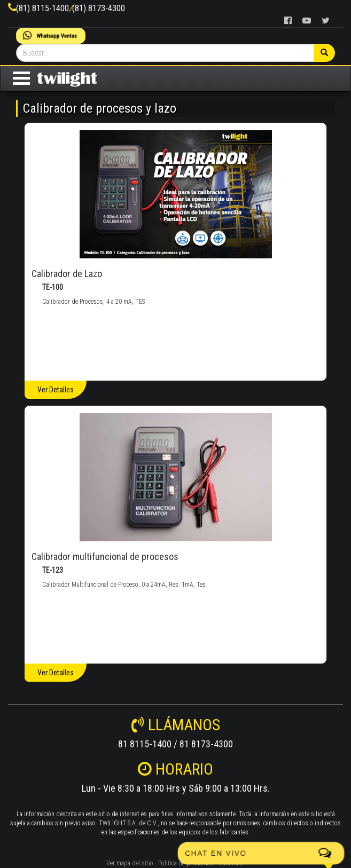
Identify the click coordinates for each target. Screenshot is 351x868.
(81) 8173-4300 (99, 8)
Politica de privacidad (186, 863)
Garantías (231, 863)
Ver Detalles (56, 390)
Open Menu (21, 78)
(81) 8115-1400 (42, 8)
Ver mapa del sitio (130, 863)
